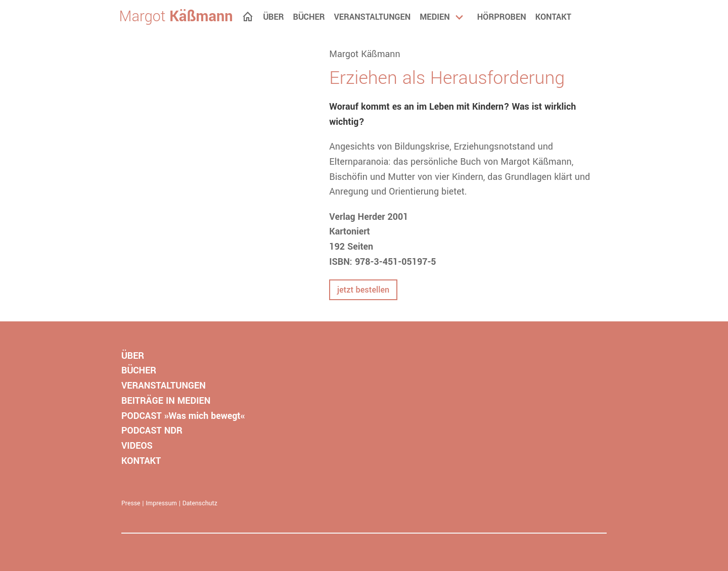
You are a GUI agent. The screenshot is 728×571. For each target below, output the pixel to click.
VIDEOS (137, 446)
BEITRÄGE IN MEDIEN (166, 401)
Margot (176, 17)
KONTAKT (141, 461)
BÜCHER (139, 370)
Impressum (161, 503)
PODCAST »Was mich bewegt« (183, 416)
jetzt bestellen (363, 290)
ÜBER (133, 356)
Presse (131, 503)
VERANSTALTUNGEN (164, 386)
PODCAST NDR (152, 431)
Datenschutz (200, 503)
